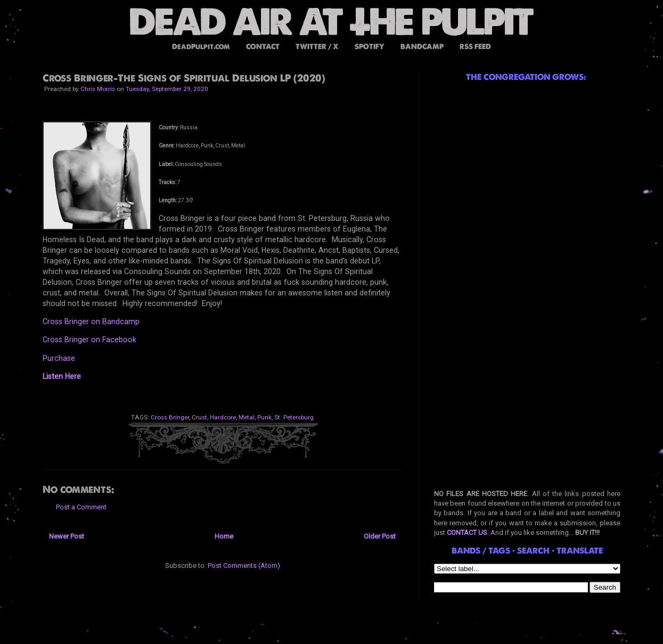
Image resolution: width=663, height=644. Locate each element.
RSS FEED (475, 47)
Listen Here (62, 376)
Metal (247, 417)
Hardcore (223, 417)
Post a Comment (81, 507)
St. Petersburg (294, 417)
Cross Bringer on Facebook (89, 340)
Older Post (380, 536)
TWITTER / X (317, 47)
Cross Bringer (170, 417)
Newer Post (67, 536)
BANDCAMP (422, 47)
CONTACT (263, 47)
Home (224, 536)
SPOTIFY (370, 47)
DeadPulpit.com (201, 47)
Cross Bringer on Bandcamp (91, 321)
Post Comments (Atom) (244, 565)
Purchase (59, 358)
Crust (199, 417)
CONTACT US (467, 532)
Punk (264, 417)
